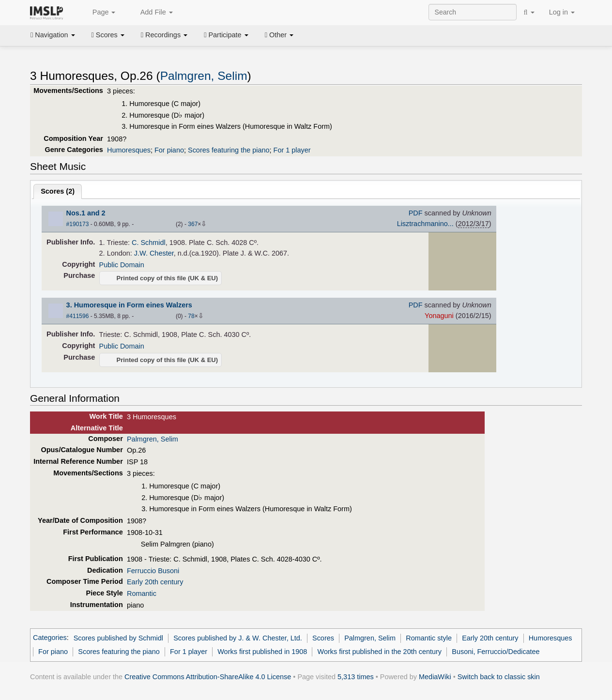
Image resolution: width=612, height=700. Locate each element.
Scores (108, 35)
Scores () (58, 191)
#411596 (78, 316)
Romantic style (429, 638)
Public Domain (122, 265)
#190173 (78, 224)
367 (193, 224)
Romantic (142, 593)
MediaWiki (435, 677)
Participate (226, 35)
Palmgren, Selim (204, 76)
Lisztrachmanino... (425, 224)
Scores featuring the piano (229, 150)
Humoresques (129, 150)
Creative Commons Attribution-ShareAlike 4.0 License (208, 677)
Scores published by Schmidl (118, 638)
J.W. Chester (154, 253)
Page (99, 13)
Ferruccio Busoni (153, 571)
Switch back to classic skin (499, 677)
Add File (151, 13)
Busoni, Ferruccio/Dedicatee (496, 652)
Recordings (164, 35)
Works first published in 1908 (262, 652)
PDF (416, 213)
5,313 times (356, 677)
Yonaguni (439, 316)
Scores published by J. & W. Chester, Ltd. (238, 638)
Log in (562, 12)
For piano (169, 150)
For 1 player (292, 150)
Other (279, 35)
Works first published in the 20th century (380, 652)
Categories (50, 638)
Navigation (53, 35)
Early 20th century (155, 582)
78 (191, 316)
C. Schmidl (149, 243)
